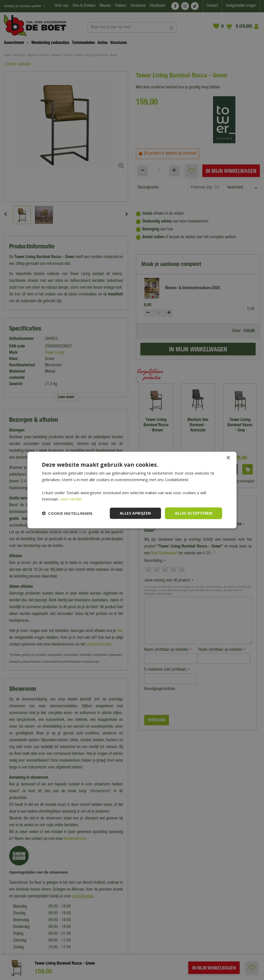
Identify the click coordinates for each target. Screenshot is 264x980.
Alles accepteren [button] (194, 513)
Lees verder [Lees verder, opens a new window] (71, 499)
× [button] (228, 458)
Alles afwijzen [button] (135, 513)
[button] (67, 513)
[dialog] (132, 490)
